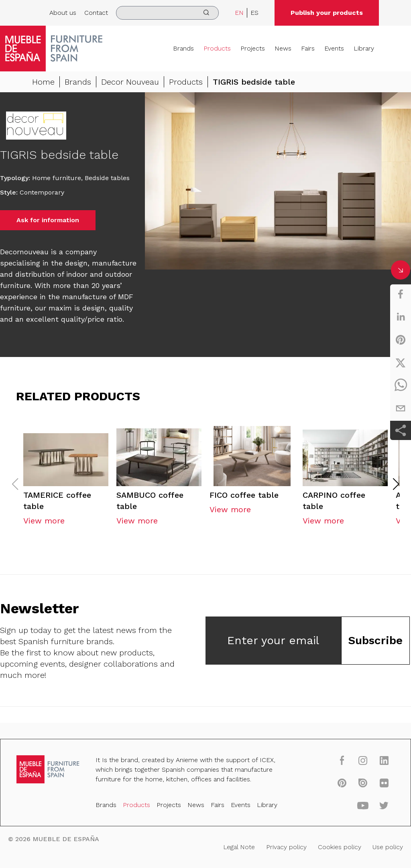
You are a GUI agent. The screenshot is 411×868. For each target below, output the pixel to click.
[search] (167, 13)
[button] (396, 485)
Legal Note (239, 847)
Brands (183, 48)
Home (43, 82)
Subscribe (375, 642)
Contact (96, 13)
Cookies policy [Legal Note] (339, 847)
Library (364, 48)
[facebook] (401, 294)
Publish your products (327, 13)
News (283, 48)
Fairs (308, 48)
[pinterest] (401, 340)
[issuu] (362, 783)
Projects (253, 48)
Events (334, 48)
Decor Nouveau (130, 82)
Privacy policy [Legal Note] (286, 847)
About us (63, 13)
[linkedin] (401, 317)
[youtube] (362, 805)
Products (217, 48)
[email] (401, 408)
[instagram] (362, 761)
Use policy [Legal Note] (387, 847)
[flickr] (383, 783)
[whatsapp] (401, 385)
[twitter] (401, 363)
